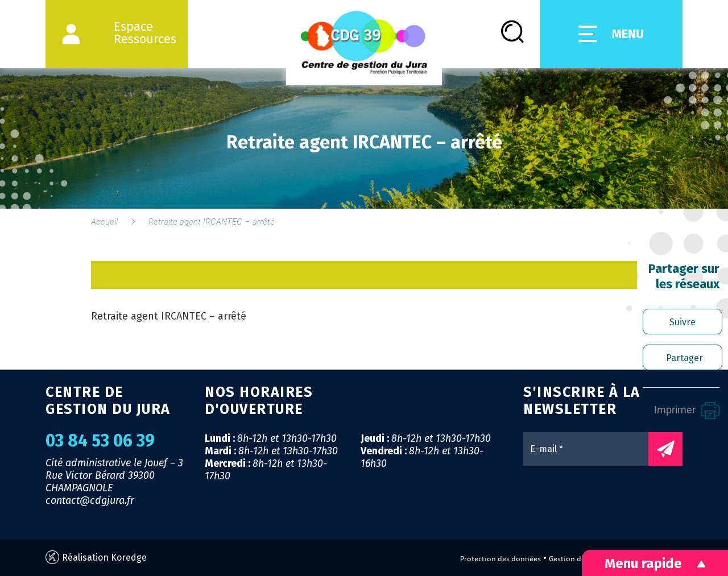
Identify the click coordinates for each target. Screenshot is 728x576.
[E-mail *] (591, 449)
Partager (684, 358)
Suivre (682, 322)
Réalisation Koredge (96, 558)
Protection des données (500, 559)
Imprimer (687, 411)
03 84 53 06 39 (100, 441)
